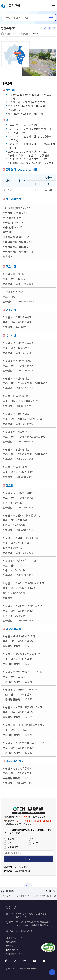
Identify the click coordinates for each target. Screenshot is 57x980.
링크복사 (50, 28)
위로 (52, 972)
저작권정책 (11, 942)
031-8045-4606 (25, 301)
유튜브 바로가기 (35, 961)
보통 (8, 843)
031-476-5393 (24, 620)
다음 (54, 891)
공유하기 (45, 28)
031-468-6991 (24, 530)
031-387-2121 (24, 388)
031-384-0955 (24, 507)
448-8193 (22, 327)
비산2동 (25, 34)
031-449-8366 (24, 783)
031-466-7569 (24, 353)
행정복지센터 (13, 34)
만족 (32, 839)
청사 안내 (10, 946)
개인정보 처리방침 (14, 938)
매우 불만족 (11, 847)
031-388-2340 (24, 477)
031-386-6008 (24, 441)
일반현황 (35, 34)
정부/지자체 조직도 (22, 896)
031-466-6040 (24, 424)
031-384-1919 (24, 406)
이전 (46, 891)
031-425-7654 (24, 459)
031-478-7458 (24, 284)
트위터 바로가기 (15, 961)
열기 (28, 885)
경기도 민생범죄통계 (42, 896)
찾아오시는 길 (12, 950)
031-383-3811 (24, 575)
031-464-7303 (24, 553)
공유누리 (7, 896)
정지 (50, 891)
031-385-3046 (24, 370)
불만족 (33, 843)
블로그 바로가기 (44, 961)
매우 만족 (10, 839)
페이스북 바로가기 (6, 961)
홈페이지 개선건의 (14, 954)
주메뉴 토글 (52, 6)
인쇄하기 (54, 28)
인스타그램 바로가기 (25, 961)
